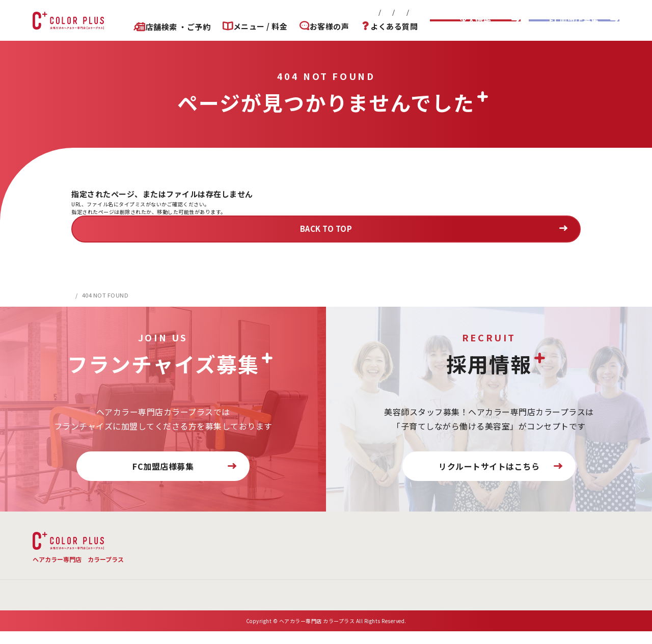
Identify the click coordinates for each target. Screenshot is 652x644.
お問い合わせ (316, 12)
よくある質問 (394, 26)
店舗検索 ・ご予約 (169, 27)
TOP (164, 537)
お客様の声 (327, 26)
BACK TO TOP (326, 229)
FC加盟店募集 (574, 20)
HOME (80, 295)
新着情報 (228, 12)
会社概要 (268, 12)
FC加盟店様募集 (163, 466)
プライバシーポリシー (383, 12)
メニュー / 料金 (254, 26)
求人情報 (475, 20)
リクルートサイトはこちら (489, 466)
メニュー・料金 (228, 537)
